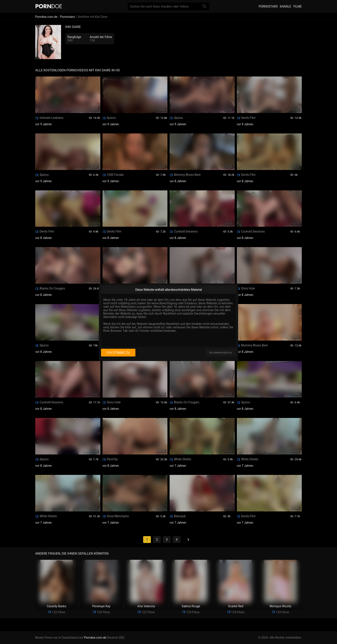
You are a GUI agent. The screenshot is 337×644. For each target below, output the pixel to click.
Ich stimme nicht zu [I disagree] (221, 353)
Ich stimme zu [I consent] (118, 353)
